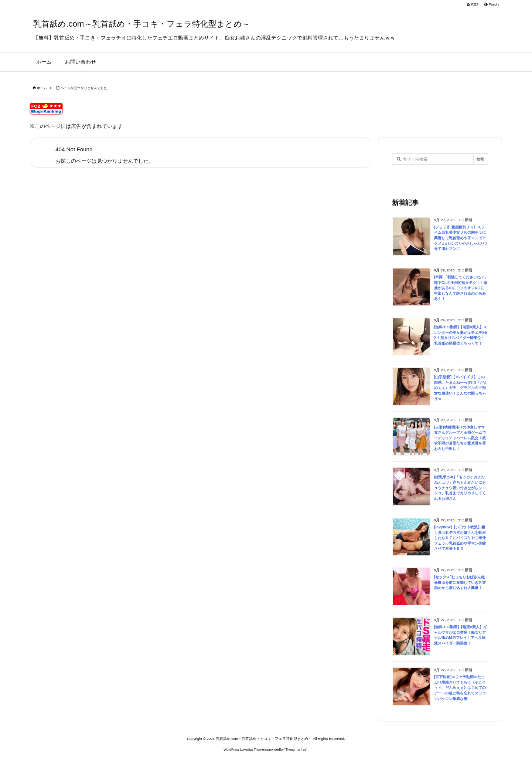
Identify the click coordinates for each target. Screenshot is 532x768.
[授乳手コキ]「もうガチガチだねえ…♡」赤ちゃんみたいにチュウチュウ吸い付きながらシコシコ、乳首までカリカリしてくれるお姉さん (460, 488)
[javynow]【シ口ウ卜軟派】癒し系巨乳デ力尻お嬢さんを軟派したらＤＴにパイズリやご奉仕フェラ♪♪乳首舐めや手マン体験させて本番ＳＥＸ (460, 538)
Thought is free (296, 750)
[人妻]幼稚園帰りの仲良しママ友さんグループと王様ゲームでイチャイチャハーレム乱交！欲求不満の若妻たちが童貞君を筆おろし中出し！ (460, 438)
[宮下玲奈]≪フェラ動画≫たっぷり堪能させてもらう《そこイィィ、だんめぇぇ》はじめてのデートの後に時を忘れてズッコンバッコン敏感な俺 (460, 688)
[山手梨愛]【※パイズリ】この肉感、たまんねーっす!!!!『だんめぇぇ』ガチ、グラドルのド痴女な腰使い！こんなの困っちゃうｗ (461, 388)
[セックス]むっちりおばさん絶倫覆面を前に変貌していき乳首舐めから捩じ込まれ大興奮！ (460, 582)
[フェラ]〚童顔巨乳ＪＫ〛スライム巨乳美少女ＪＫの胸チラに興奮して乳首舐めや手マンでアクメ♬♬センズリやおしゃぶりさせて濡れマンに (461, 238)
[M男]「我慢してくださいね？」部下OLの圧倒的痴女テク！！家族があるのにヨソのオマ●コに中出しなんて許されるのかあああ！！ (461, 288)
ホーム (42, 88)
